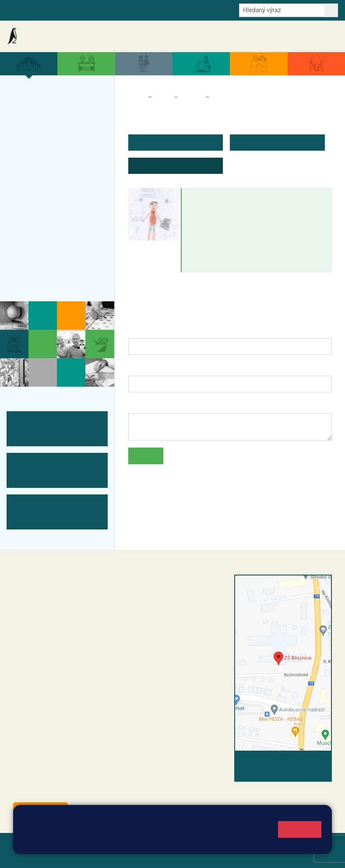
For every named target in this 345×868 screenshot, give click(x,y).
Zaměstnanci (231, 97)
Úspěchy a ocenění (51, 159)
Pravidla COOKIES (137, 856)
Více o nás (34, 98)
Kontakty (322, 36)
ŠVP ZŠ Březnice (47, 210)
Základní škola (42, 36)
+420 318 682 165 (192, 624)
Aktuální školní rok (174, 36)
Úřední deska (287, 36)
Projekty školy (42, 142)
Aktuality (99, 36)
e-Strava (93, 10)
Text (135, 404)
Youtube (191, 10)
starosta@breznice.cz (61, 790)
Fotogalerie (36, 244)
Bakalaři (18, 10)
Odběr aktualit (154, 10)
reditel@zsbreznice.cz (173, 597)
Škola (163, 97)
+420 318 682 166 (188, 642)
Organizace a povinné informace (56, 120)
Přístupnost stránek (74, 856)
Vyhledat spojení (302, 763)
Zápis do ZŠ (37, 176)
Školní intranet (55, 10)
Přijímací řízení (44, 193)
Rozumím (300, 829)
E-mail (120, 10)
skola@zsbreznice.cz (172, 651)
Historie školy (41, 279)
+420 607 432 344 (190, 633)
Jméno (139, 329)
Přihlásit (26, 856)
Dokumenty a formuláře (234, 36)
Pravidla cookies (190, 842)
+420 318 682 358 (160, 588)
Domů (136, 97)
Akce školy (131, 36)
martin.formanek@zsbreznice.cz (239, 222)
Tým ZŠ (29, 227)
